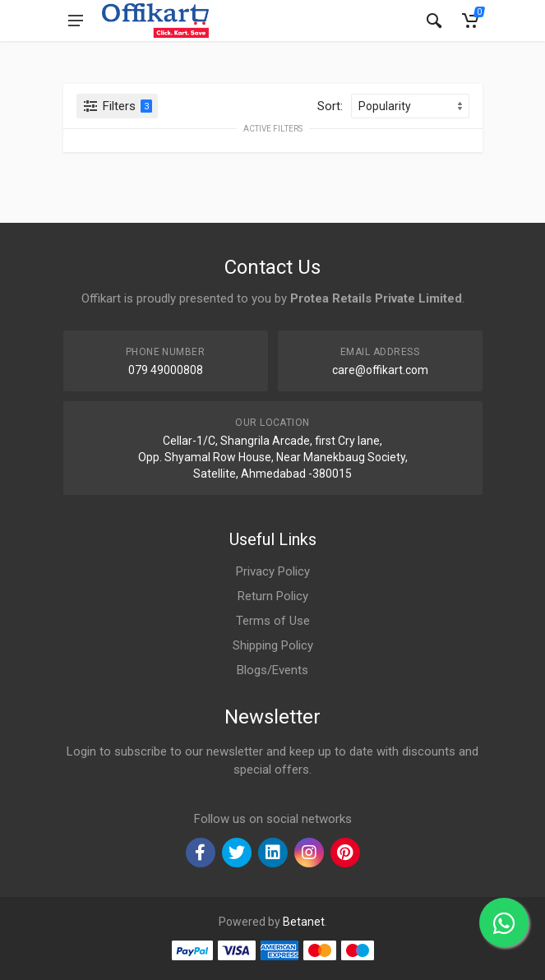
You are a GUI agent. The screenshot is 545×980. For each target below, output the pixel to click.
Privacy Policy (273, 571)
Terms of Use (273, 621)
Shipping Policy (273, 645)
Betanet (304, 922)
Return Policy (273, 596)
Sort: (330, 106)
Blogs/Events (272, 670)
